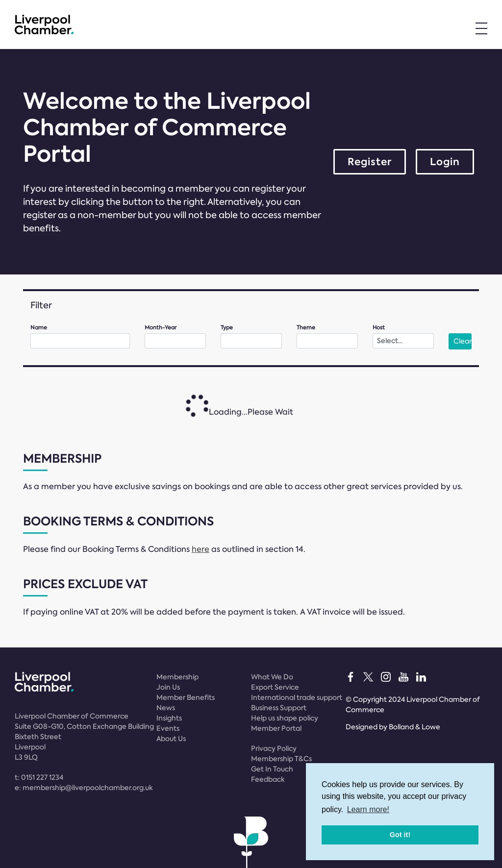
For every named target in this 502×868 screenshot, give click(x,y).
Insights (169, 718)
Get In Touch (272, 769)
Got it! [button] (400, 835)
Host (379, 328)
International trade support (297, 697)
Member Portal (276, 728)
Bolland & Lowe (414, 727)
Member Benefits (186, 697)
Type (227, 328)
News (166, 708)
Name (39, 328)
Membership (177, 677)
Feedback (268, 779)
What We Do (272, 677)
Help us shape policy (285, 718)
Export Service (275, 687)
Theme (306, 328)
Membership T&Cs (281, 759)
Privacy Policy (274, 748)
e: (84, 788)
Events (168, 728)
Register (370, 162)
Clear (463, 341)
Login (445, 162)
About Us (171, 739)
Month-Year (161, 328)
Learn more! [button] (368, 809)
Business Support (279, 708)
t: (39, 777)
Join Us (168, 687)
